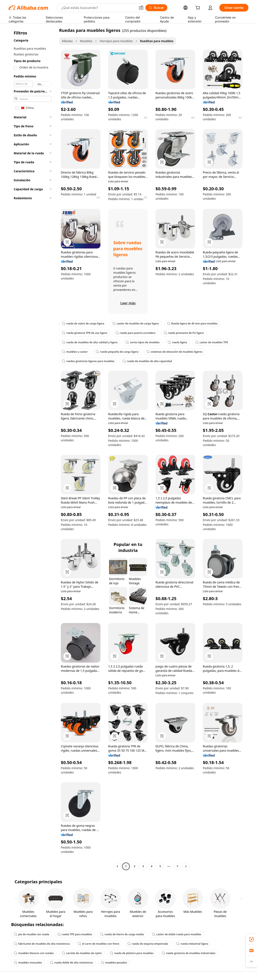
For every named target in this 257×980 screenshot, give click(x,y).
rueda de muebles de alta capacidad (147, 361)
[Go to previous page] (117, 866)
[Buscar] (156, 8)
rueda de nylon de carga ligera (83, 323)
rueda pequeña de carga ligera (117, 352)
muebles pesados (114, 963)
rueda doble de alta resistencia (71, 963)
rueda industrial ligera (192, 944)
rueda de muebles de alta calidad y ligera (90, 342)
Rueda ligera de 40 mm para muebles (192, 323)
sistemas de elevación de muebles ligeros (174, 352)
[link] (251, 939)
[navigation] (33, 449)
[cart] (199, 8)
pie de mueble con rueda (32, 934)
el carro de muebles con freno (99, 944)
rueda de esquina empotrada (148, 944)
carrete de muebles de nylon (82, 953)
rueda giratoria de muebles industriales (189, 953)
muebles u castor (75, 352)
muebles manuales (28, 963)
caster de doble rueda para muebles (177, 934)
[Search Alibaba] (98, 8)
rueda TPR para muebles (75, 934)
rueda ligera (177, 342)
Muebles (86, 41)
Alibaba (67, 41)
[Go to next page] (186, 866)
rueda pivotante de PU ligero (184, 333)
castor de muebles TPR (212, 342)
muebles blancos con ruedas (34, 953)
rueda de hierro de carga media (122, 934)
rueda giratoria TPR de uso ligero (85, 333)
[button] (141, 8)
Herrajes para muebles (116, 41)
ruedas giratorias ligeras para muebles (88, 361)
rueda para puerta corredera (135, 333)
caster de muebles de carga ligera (136, 323)
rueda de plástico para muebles (132, 953)
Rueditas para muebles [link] (157, 41)
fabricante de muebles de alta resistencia (42, 944)
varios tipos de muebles (143, 342)
